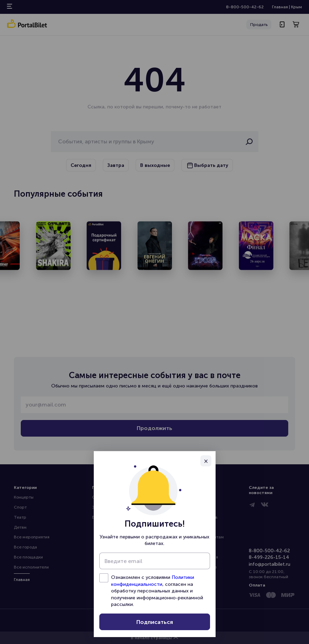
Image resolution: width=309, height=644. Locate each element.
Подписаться (155, 622)
